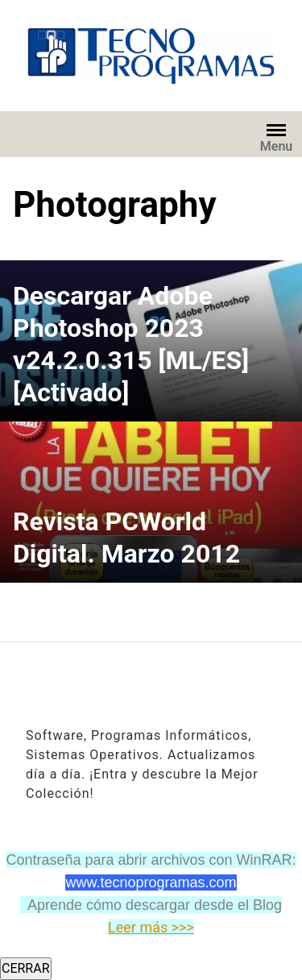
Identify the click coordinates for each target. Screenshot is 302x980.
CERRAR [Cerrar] (26, 968)
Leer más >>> (151, 927)
